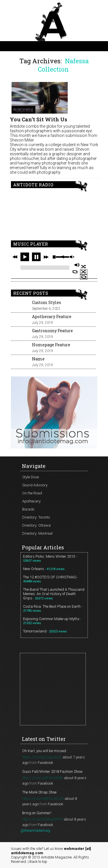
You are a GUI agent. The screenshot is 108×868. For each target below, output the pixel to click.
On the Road (32, 493)
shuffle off (84, 272)
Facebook (45, 763)
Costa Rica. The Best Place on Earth (52, 606)
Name (38, 359)
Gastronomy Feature (52, 331)
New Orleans (34, 569)
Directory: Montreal (37, 533)
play (25, 257)
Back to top (38, 862)
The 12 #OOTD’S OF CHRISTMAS (50, 577)
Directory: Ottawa (36, 525)
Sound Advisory (35, 485)
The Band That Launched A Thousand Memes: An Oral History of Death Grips (54, 594)
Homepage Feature (51, 345)
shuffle (84, 267)
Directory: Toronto (36, 517)
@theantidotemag (35, 830)
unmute (72, 257)
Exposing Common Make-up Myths (51, 619)
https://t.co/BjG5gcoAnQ (42, 757)
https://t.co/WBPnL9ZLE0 (43, 799)
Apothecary (31, 501)
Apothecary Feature (52, 317)
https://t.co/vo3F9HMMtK (43, 778)
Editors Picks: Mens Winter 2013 (49, 556)
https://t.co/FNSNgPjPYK (42, 819)
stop (54, 257)
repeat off (84, 277)
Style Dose (31, 477)
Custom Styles (47, 302)
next (46, 257)
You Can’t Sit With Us (38, 119)
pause (36, 257)
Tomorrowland (35, 631)
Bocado (28, 509)
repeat (75, 272)
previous (15, 257)
